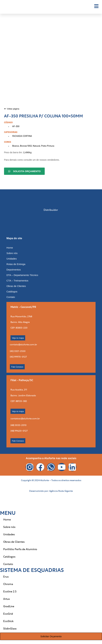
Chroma (8, 584)
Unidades (12, 259)
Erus (6, 577)
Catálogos (12, 292)
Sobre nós (12, 253)
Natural (36, 146)
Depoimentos (14, 270)
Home (10, 248)
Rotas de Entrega (16, 264)
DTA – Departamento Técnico (22, 275)
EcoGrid (8, 614)
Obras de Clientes (16, 286)
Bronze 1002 (26, 146)
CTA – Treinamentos (17, 281)
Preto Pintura (48, 146)
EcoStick (8, 621)
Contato (11, 297)
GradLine (9, 607)
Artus (6, 599)
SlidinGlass (10, 629)
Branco (16, 146)
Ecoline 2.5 (10, 592)
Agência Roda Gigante (61, 491)
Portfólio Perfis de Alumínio (20, 549)
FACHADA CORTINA (22, 136)
